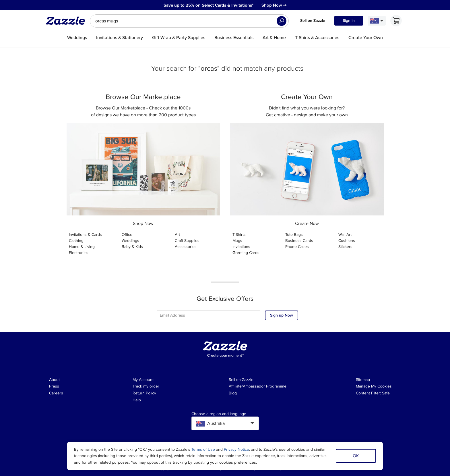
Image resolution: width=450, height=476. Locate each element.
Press (54, 386)
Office (127, 235)
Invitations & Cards (85, 235)
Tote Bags (294, 235)
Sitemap (363, 380)
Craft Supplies (187, 241)
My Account (143, 380)
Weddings (130, 241)
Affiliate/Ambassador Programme (258, 386)
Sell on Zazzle (313, 21)
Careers (56, 393)
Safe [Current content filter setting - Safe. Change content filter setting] (386, 393)
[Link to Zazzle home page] (67, 21)
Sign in (349, 21)
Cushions (347, 241)
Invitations (241, 247)
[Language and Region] (377, 21)
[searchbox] (189, 21)
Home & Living (82, 247)
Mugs (237, 241)
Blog (233, 393)
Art (177, 235)
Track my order (146, 386)
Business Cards (299, 241)
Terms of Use (203, 449)
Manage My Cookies (374, 386)
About (54, 380)
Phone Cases (297, 247)
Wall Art (345, 235)
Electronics (79, 253)
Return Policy (144, 393)
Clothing (76, 241)
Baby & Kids (132, 247)
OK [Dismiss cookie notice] (356, 456)
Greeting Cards (246, 253)
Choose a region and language (219, 414)
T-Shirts (239, 235)
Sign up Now (282, 315)
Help (137, 400)
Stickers (345, 247)
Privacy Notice (236, 449)
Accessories (186, 247)
